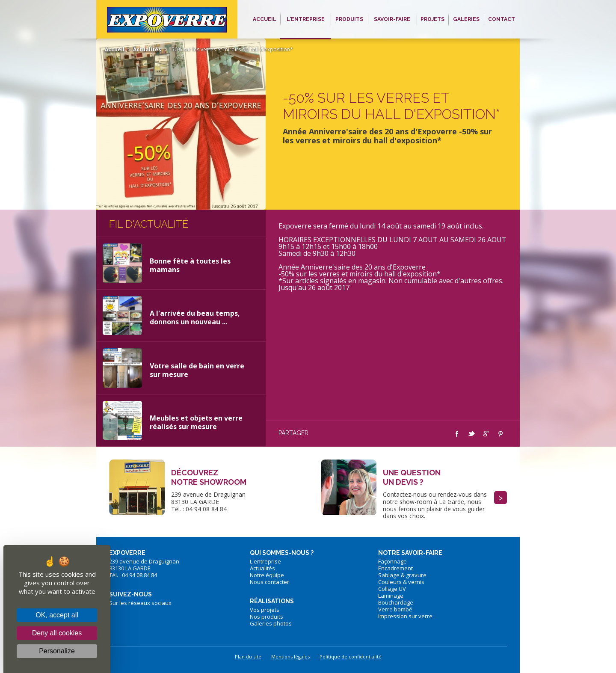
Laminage (391, 596)
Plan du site (248, 657)
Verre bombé (395, 609)
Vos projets (265, 610)
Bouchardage (396, 602)
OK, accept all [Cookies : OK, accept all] (57, 615)
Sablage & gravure (402, 575)
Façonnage (392, 561)
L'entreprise (265, 561)
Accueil (115, 49)
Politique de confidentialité (351, 657)
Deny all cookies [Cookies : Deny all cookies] (57, 633)
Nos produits (267, 617)
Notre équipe (267, 575)
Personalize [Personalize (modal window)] (57, 651)
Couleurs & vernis (401, 582)
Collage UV (392, 589)
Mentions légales (290, 657)
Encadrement (395, 568)
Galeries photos (271, 623)
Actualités (147, 49)
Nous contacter (269, 582)
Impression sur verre (405, 616)
